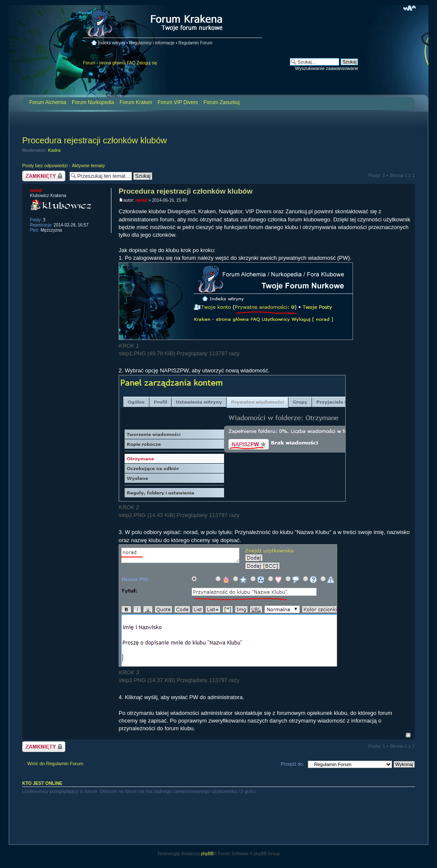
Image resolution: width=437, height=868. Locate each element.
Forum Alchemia (48, 102)
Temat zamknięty (44, 176)
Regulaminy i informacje (152, 43)
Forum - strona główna (104, 63)
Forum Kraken (136, 102)
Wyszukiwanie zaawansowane (326, 68)
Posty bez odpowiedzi (45, 165)
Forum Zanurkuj (222, 102)
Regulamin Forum (195, 43)
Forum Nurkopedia (93, 102)
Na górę (408, 735)
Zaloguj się (147, 63)
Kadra (54, 150)
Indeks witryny (112, 43)
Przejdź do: (293, 764)
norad (141, 200)
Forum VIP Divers (178, 102)
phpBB (207, 854)
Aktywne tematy (88, 165)
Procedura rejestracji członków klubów (95, 140)
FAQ (131, 63)
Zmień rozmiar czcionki (409, 8)
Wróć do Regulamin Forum (55, 763)
